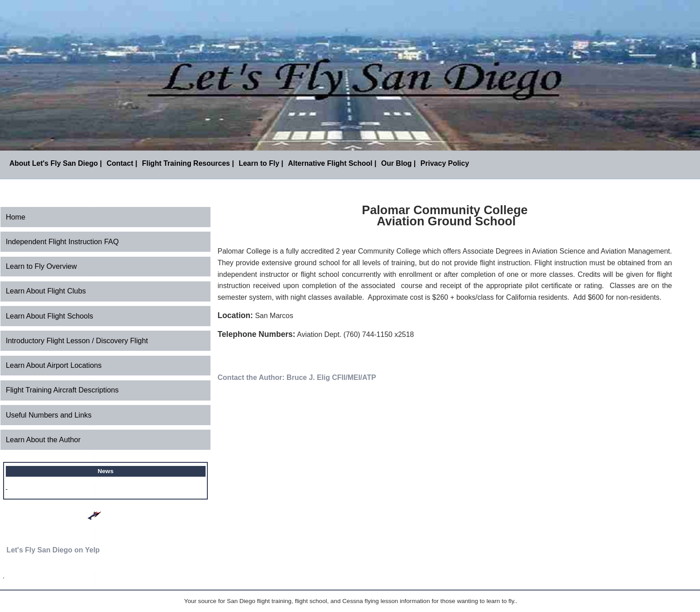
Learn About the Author (43, 440)
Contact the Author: (251, 377)
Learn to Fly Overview (41, 266)
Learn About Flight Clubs (46, 291)
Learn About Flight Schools (49, 316)
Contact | (122, 163)
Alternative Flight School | (332, 163)
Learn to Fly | (261, 163)
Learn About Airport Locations (54, 365)
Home (16, 217)
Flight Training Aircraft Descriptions (62, 390)
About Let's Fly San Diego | (56, 163)
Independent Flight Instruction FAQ (62, 241)
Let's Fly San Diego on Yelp (53, 550)
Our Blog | (398, 163)
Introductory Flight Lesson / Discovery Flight (77, 340)
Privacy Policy (445, 163)
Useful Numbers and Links (49, 415)
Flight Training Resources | (188, 163)
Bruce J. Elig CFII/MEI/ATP (331, 377)
